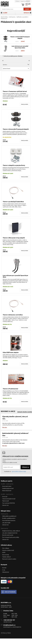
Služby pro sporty (7, 481)
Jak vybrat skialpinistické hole (10, 533)
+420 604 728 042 (7, 622)
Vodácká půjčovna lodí (8, 488)
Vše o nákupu (6, 548)
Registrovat (24, 1)
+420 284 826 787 (9, 620)
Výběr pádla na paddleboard (9, 516)
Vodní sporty (4, 514)
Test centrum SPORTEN (8, 503)
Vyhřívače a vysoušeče (22, 17)
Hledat (27, 9)
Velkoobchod (6, 572)
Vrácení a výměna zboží (8, 550)
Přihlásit (18, 1)
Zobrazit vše (5, 505)
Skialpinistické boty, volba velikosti (11, 531)
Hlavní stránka (4, 17)
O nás (4, 570)
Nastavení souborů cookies (9, 559)
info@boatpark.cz (9, 625)
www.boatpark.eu (17, 627)
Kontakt (4, 568)
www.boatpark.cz (8, 627)
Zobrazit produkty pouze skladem (13, 56)
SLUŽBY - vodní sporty (7, 484)
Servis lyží (5, 497)
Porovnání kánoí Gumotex (9, 520)
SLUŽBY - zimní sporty (7, 494)
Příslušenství (4, 19)
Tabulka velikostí (6, 557)
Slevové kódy (6, 555)
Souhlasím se (14, 471)
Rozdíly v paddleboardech (9, 518)
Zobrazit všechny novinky (25, 412)
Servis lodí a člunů (7, 486)
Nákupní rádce (6, 511)
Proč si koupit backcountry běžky (11, 537)
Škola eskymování (7, 491)
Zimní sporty (12, 17)
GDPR (4, 552)
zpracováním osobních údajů (19, 471)
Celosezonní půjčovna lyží (9, 499)
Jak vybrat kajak (6, 523)
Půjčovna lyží (5, 501)
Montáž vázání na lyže (8, 535)
